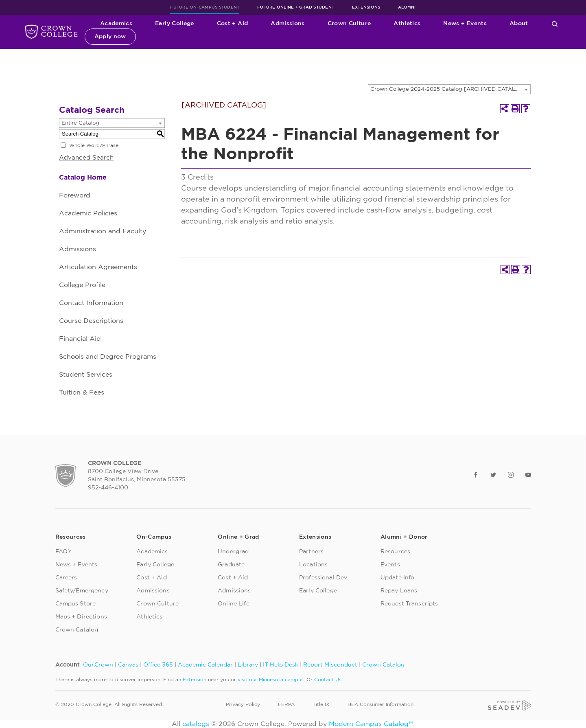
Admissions (288, 24)
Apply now (110, 37)
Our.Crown (98, 665)
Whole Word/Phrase (94, 145)
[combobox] (449, 89)
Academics (116, 24)
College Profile (82, 285)
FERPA (286, 704)
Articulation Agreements (98, 267)
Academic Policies (88, 213)
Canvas (128, 665)
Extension (195, 680)
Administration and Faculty (103, 231)
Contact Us (328, 680)
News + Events (465, 24)
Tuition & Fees (82, 393)
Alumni (407, 7)
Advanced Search (86, 158)
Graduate (231, 565)
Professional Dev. (324, 578)
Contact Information (91, 303)
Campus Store (76, 604)
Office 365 (158, 665)
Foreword (75, 195)
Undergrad (233, 552)
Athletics (407, 24)
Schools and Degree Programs (108, 357)
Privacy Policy (243, 704)
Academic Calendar (205, 665)
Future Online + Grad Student (296, 7)
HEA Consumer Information (380, 704)
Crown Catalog (77, 630)
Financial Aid (80, 339)
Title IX (321, 704)
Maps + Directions (81, 617)
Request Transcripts (409, 604)
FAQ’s (64, 552)
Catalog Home (83, 178)
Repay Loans (399, 591)
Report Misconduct (330, 665)
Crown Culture (349, 24)
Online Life (234, 604)
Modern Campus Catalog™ (371, 724)
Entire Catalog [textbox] (80, 123)
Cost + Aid (233, 24)
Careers (66, 578)
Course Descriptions (91, 321)
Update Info (398, 578)
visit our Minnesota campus (271, 680)
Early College (175, 24)
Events (390, 565)
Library (248, 665)
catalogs (196, 724)
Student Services (86, 375)
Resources (395, 552)
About (519, 24)
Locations (313, 565)
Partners (311, 552)
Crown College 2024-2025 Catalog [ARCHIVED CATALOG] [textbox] (448, 89)
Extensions (366, 7)
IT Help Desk (281, 665)
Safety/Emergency (82, 591)
